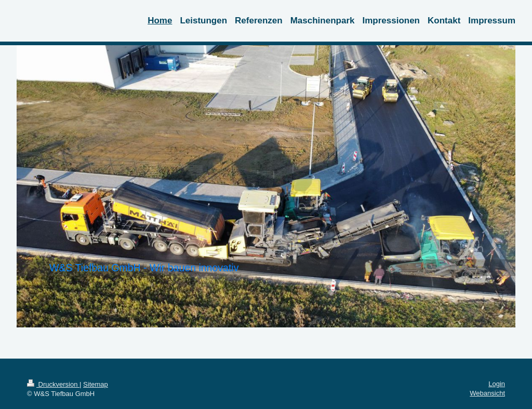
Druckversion (53, 384)
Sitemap (96, 384)
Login (497, 384)
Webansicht (487, 393)
